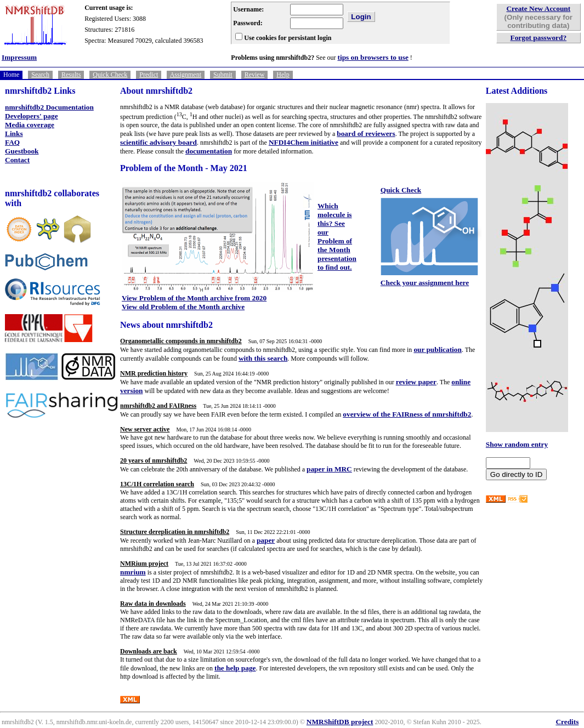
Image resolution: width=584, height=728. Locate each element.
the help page (235, 668)
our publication (438, 349)
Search (40, 75)
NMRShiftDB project (340, 722)
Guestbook (22, 151)
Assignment (186, 75)
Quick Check (110, 75)
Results (71, 75)
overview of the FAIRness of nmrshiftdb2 (407, 414)
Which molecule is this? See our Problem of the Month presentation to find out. (337, 237)
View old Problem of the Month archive (183, 307)
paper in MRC (329, 469)
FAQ (12, 142)
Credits (567, 722)
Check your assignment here (425, 283)
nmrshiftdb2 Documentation (49, 107)
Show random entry (517, 444)
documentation (209, 151)
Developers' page (32, 116)
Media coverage (30, 125)
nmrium (133, 572)
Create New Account (538, 8)
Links (14, 133)
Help (283, 75)
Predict (149, 75)
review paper (416, 382)
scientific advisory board (158, 142)
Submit (223, 75)
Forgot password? (539, 38)
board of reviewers (366, 133)
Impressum (19, 57)
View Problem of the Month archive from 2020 (194, 298)
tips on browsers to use (373, 57)
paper (266, 540)
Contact (17, 160)
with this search (263, 358)
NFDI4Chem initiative (304, 142)
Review (255, 75)
